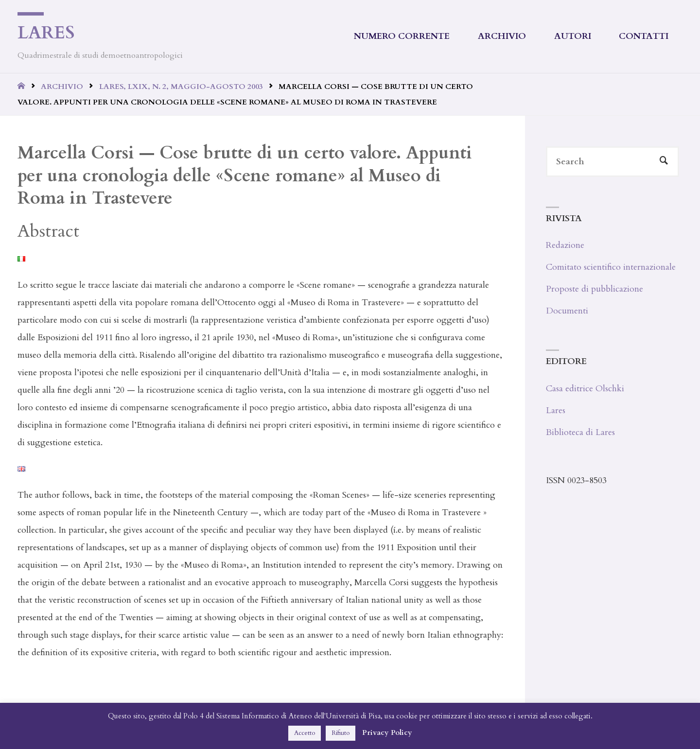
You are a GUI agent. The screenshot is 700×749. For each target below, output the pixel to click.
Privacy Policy (387, 732)
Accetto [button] (305, 733)
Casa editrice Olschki (585, 389)
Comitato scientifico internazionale (611, 267)
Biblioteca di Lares (580, 432)
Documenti (567, 311)
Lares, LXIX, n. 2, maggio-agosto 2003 (181, 87)
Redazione (565, 245)
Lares (46, 33)
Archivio (62, 87)
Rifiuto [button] (341, 733)
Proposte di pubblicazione (595, 289)
